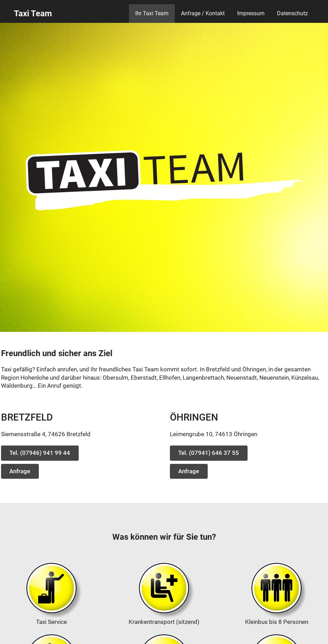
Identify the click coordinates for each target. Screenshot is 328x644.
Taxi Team (33, 14)
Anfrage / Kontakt (203, 13)
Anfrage (20, 471)
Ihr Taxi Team (152, 13)
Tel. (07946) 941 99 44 (40, 453)
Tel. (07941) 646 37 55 (209, 453)
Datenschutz (292, 13)
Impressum (251, 13)
